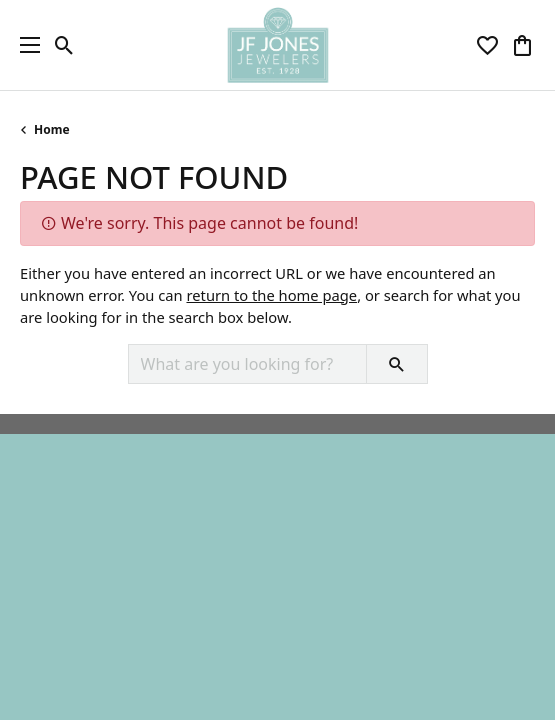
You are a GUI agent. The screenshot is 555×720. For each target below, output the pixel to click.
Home (52, 129)
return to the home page (271, 295)
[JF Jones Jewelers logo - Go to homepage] (277, 45)
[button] (64, 45)
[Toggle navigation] (25, 45)
